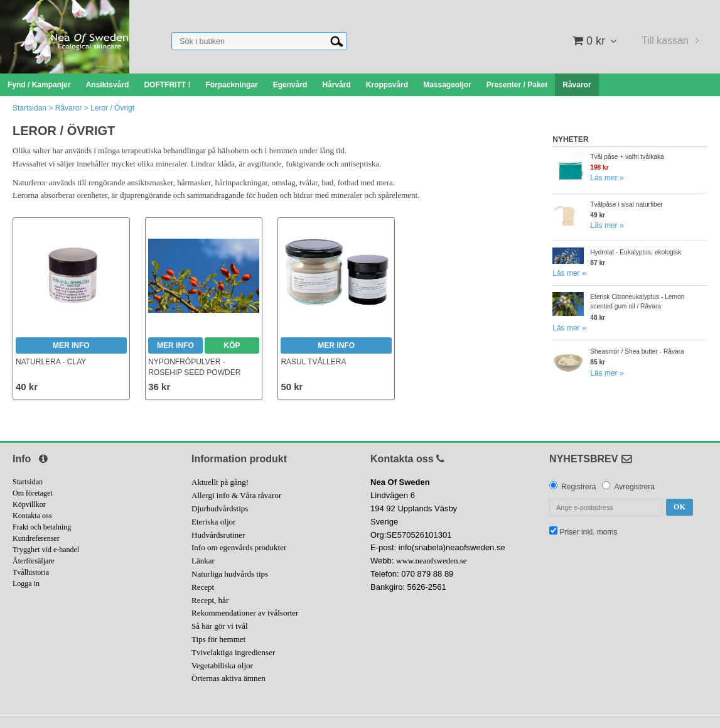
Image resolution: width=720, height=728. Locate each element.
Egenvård (290, 85)
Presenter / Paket (517, 85)
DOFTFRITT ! (167, 85)
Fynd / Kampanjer (39, 85)
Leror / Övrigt (112, 108)
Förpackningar (231, 85)
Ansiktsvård (108, 85)
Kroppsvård (387, 85)
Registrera (578, 487)
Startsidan (30, 108)
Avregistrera (634, 487)
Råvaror (577, 85)
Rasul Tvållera (313, 362)
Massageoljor (447, 85)
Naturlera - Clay (51, 362)
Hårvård (336, 85)
